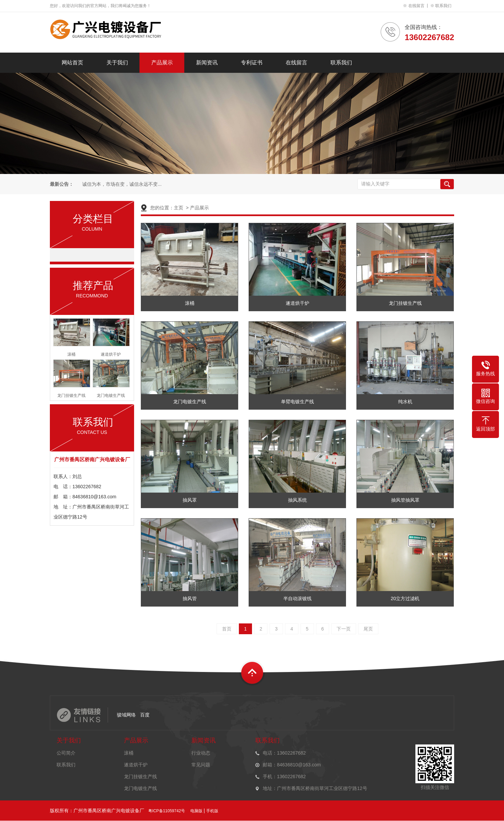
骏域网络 (126, 715)
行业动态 (201, 753)
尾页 (368, 629)
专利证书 (252, 63)
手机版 (212, 811)
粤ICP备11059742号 (167, 811)
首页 (227, 629)
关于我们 (117, 63)
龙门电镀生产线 (140, 788)
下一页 (344, 629)
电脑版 (196, 811)
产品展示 (162, 63)
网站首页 (72, 63)
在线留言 (416, 6)
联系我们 (443, 6)
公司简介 (66, 753)
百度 (145, 715)
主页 (179, 208)
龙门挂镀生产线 (140, 776)
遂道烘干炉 (136, 765)
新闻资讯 (207, 63)
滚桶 (129, 753)
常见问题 (201, 765)
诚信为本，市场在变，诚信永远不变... (121, 184)
